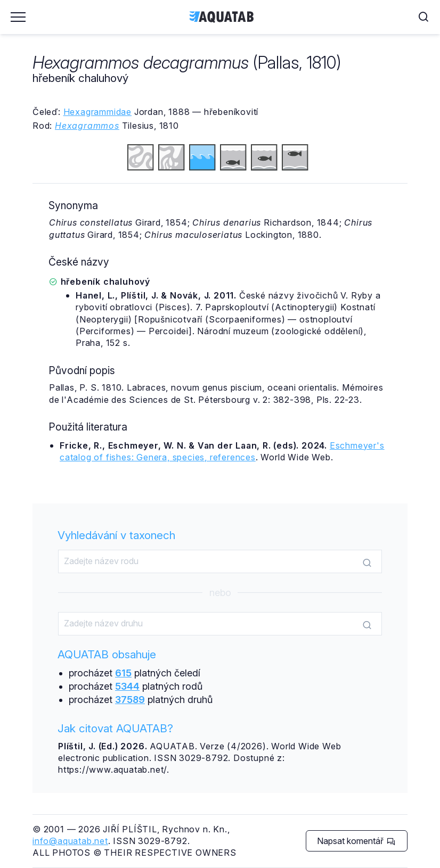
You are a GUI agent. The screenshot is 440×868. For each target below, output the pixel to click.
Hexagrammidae (97, 112)
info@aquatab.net (70, 841)
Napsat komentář (356, 841)
